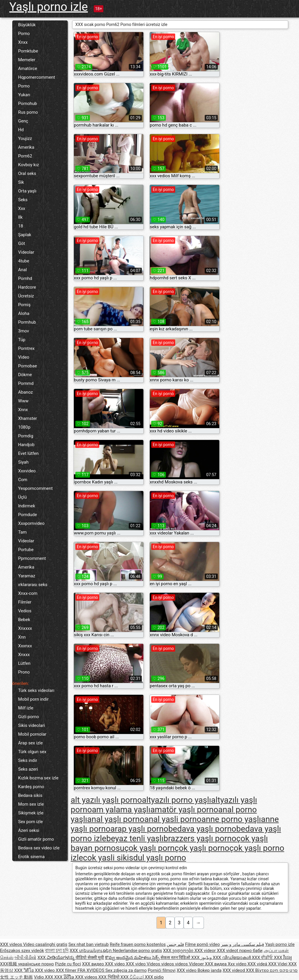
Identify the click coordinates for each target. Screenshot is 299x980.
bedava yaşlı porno (202, 829)
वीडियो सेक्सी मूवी (90, 958)
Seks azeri (28, 769)
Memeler (27, 60)
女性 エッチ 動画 (16, 977)
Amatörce (28, 69)
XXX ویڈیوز (202, 958)
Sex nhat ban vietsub (88, 944)
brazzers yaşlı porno (200, 838)
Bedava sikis (30, 795)
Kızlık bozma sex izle (38, 778)
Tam (22, 532)
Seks (23, 200)
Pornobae (27, 366)
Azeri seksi (29, 830)
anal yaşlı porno (116, 819)
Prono (24, 672)
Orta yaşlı (27, 191)
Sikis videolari (32, 725)
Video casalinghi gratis (45, 944)
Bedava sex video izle (39, 848)
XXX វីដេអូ (283, 958)
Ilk (20, 217)
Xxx (22, 208)
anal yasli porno (173, 819)
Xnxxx (24, 655)
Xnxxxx (25, 628)
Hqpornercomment (36, 77)
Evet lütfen (28, 453)
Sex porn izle (31, 822)
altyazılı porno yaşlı (177, 800)
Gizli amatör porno (36, 839)
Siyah (23, 462)
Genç (23, 121)
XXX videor (206, 951)
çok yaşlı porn (149, 848)
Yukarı (24, 95)
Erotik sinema (31, 857)
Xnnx (23, 410)
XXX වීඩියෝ (133, 977)
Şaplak (25, 235)
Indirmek (27, 506)
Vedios (25, 611)
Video (24, 357)
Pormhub (27, 322)
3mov (24, 331)
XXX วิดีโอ (25, 970)
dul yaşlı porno (160, 858)
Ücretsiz (26, 296)
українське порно (36, 964)
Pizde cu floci (68, 964)
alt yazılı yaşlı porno (106, 800)
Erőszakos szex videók (22, 951)
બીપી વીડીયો (26, 958)
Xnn (22, 637)
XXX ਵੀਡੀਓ (263, 958)
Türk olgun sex (32, 752)
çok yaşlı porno (202, 848)
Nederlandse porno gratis (137, 951)
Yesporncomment (35, 488)
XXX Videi (278, 964)
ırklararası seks (33, 585)
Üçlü (22, 497)
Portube (26, 550)
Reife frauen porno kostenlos (138, 944)
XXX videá (258, 964)
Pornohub (28, 104)
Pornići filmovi (162, 970)
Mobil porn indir (33, 699)
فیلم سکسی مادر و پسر (243, 944)
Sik (21, 182)
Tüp (22, 340)
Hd (21, 130)
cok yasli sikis (108, 858)
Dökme (25, 375)
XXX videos (12, 944)
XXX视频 (9, 964)
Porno (24, 34)
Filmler (25, 602)
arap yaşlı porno (139, 829)
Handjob (26, 445)
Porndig (26, 436)
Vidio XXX (44, 977)
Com (23, 480)
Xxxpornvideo (31, 523)
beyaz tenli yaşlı (135, 838)
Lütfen (24, 663)
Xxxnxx (25, 646)
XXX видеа (216, 964)
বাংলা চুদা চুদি (57, 951)
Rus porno (28, 112)
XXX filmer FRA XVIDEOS (81, 970)
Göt (22, 243)
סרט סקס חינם (284, 970)
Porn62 (25, 156)
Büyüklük (27, 25)
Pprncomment (32, 558)
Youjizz (25, 139)
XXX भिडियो (109, 977)
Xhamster (28, 418)
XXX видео (93, 964)
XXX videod (234, 970)
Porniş (24, 305)
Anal (22, 270)
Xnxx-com (28, 593)
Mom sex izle (31, 804)
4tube (24, 261)
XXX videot (228, 951)
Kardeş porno (31, 787)
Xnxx (23, 42)
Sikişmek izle (31, 813)
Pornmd (26, 383)
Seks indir (28, 760)
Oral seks (27, 173)
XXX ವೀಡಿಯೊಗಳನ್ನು (57, 958)
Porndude (27, 515)
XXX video (116, 964)
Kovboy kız (28, 165)
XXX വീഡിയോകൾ (232, 958)
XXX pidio (154, 977)
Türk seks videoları (36, 690)
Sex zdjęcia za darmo (126, 970)
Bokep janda (209, 970)
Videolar (26, 252)
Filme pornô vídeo (202, 944)
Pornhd (25, 278)
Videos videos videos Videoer (176, 964)
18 (21, 226)
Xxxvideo (27, 471)
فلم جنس (175, 944)
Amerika (26, 147)
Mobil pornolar (32, 734)
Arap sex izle (30, 743)
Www (23, 401)
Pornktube (28, 51)
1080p (24, 427)
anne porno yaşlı (231, 819)
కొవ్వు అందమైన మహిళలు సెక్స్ (133, 958)
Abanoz (26, 392)
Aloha (24, 313)
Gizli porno (28, 717)
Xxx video (238, 964)
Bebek (24, 620)
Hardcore (27, 287)
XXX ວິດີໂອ (65, 977)
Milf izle (26, 708)
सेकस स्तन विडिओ (176, 958)
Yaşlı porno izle (49, 7)
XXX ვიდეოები (179, 951)
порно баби (251, 951)
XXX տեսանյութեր (91, 951)
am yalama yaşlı (121, 810)
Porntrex (26, 348)
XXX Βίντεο (258, 970)
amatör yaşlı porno (184, 810)
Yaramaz (27, 576)
